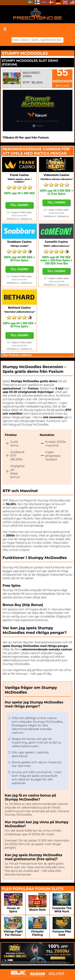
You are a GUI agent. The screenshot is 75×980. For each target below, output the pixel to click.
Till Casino (19, 205)
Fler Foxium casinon (17, 355)
